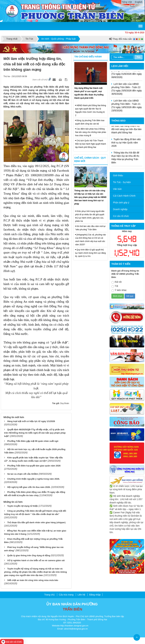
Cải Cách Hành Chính (124, 196)
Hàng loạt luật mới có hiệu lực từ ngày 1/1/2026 (31, 421)
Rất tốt (116, 282)
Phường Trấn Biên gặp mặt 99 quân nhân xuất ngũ (33, 441)
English (139, 2)
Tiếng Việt (127, 2)
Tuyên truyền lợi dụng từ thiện (23, 506)
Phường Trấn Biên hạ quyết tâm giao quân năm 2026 (34, 466)
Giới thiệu (118, 175)
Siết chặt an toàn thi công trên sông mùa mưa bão (33, 580)
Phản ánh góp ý (121, 203)
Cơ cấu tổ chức (121, 216)
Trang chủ (49, 595)
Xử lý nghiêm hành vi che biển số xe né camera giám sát (36, 560)
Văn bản (117, 189)
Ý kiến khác (119, 290)
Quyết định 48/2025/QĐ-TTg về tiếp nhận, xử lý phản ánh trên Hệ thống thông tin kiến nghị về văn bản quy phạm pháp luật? (35, 433)
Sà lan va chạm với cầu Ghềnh (23, 474)
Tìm (138, 57)
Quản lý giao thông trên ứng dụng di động (29, 555)
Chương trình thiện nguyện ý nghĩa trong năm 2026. (34, 479)
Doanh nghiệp (120, 209)
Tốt (115, 286)
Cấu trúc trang (66, 595)
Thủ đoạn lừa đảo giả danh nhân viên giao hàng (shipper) (36, 522)
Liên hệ (81, 595)
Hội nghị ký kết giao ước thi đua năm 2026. (29, 487)
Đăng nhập (95, 595)
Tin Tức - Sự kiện (122, 182)
